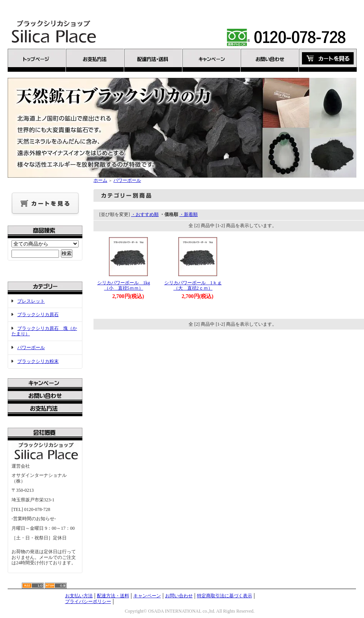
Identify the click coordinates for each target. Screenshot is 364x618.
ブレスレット (31, 301)
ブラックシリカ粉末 (38, 361)
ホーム (100, 180)
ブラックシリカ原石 (38, 315)
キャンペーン (147, 596)
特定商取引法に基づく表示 (225, 596)
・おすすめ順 (145, 214)
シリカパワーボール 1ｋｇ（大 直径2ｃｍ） (193, 286)
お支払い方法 (79, 596)
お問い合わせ (179, 596)
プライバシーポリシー (88, 602)
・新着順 (189, 214)
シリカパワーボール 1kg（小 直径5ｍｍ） (124, 286)
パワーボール (31, 348)
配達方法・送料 (113, 596)
